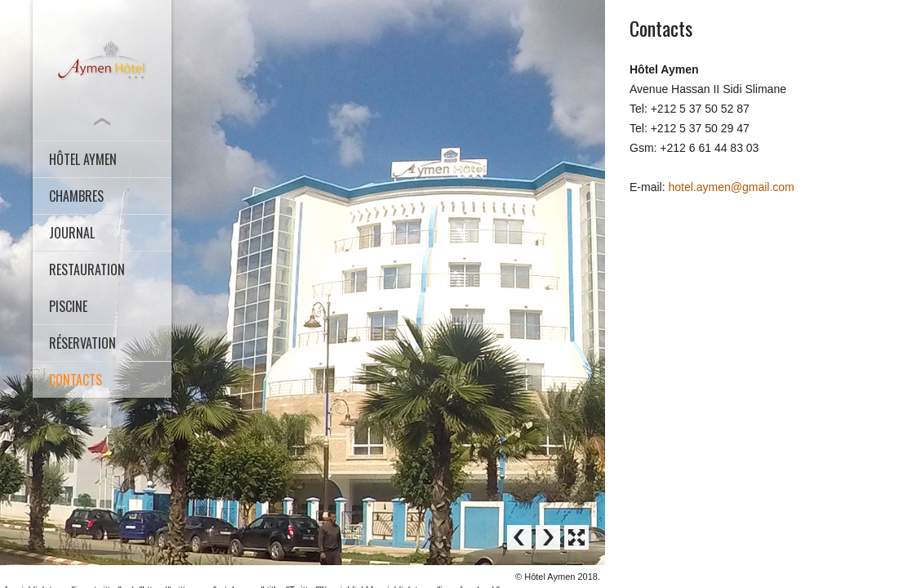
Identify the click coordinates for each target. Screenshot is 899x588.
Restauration (87, 269)
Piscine (68, 306)
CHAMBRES (76, 196)
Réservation (82, 343)
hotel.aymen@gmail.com (731, 187)
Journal (72, 233)
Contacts (76, 380)
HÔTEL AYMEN (83, 159)
